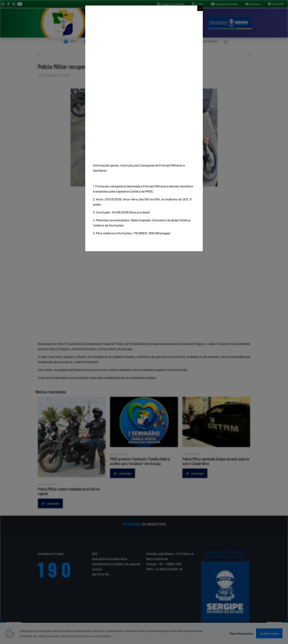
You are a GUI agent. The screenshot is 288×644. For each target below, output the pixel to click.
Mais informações (241, 633)
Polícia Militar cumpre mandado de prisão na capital (69, 491)
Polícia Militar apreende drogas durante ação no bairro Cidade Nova (216, 461)
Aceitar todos (269, 633)
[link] (63, 23)
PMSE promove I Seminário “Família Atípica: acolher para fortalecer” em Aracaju (140, 461)
